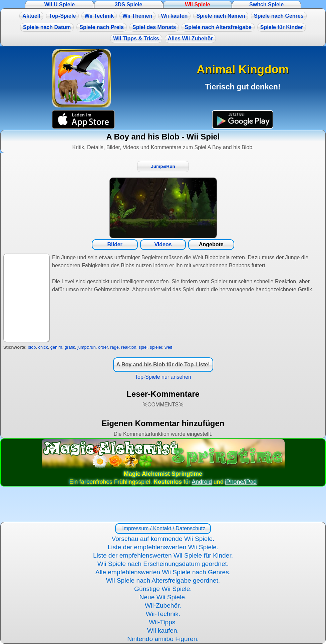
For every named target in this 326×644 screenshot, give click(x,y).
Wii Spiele (197, 5)
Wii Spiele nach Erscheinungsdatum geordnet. (163, 564)
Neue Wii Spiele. (163, 597)
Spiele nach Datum (47, 27)
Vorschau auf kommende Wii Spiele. (163, 539)
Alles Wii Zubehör (190, 39)
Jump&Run (163, 166)
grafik (70, 347)
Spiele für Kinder (282, 27)
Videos (163, 244)
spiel (143, 347)
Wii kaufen (175, 16)
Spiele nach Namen (221, 16)
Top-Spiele (63, 16)
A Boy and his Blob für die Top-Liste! (163, 365)
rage (114, 347)
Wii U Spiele (60, 5)
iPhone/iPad (241, 482)
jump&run (87, 347)
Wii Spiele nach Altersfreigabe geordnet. (163, 580)
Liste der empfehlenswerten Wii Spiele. (163, 547)
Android (202, 482)
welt (168, 347)
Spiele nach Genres (279, 16)
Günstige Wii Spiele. (163, 589)
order (103, 347)
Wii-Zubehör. (163, 605)
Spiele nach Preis (102, 27)
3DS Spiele (129, 5)
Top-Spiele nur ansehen (163, 377)
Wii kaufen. (163, 630)
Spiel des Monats (154, 27)
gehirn (56, 347)
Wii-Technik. (163, 614)
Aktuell (31, 16)
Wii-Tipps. (163, 622)
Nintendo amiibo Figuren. (163, 639)
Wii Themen (137, 16)
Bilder (115, 244)
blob (32, 347)
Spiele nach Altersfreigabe (218, 27)
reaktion (129, 347)
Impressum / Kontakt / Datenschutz (163, 528)
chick (43, 347)
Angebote (211, 244)
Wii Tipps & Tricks (136, 39)
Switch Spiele (266, 5)
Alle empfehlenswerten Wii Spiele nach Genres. (163, 572)
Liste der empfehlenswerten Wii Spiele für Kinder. (163, 555)
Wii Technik (99, 16)
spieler (156, 347)
